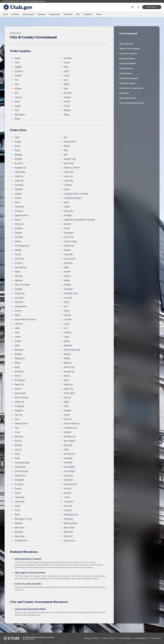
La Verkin (68, 319)
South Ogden (69, 467)
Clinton (67, 189)
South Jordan (20, 467)
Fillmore (18, 241)
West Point (68, 532)
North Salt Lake (21, 397)
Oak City (67, 397)
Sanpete (67, 97)
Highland (18, 280)
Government (15, 33)
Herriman (19, 276)
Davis (66, 67)
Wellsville (19, 523)
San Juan (18, 97)
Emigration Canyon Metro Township (79, 220)
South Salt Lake (21, 471)
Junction (18, 311)
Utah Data (124, 93)
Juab (66, 80)
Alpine (17, 137)
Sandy (17, 458)
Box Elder (68, 58)
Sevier (17, 101)
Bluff (66, 155)
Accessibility (141, 638)
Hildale (67, 280)
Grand (66, 75)
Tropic (17, 506)
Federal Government (129, 78)
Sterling (18, 488)
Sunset (18, 493)
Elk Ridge (68, 215)
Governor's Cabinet (128, 54)
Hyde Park (19, 302)
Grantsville (68, 254)
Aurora (18, 146)
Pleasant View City (72, 423)
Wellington (68, 519)
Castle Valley (20, 172)
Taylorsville (19, 497)
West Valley (19, 536)
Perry (17, 419)
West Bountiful (70, 523)
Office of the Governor (130, 49)
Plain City (68, 419)
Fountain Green (70, 241)
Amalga (18, 142)
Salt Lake (68, 93)
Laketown (19, 324)
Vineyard (68, 510)
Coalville (18, 194)
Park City (18, 415)
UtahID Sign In (152, 7)
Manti (17, 345)
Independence (21, 306)
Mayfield (18, 354)
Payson (67, 415)
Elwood (18, 220)
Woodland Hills (21, 540)
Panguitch (19, 410)
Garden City (69, 246)
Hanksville (68, 263)
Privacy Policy (125, 638)
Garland (67, 250)
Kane (17, 84)
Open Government (128, 98)
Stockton (68, 488)
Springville (68, 480)
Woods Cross (69, 540)
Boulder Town (70, 159)
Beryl (66, 150)
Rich (16, 93)
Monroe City (69, 367)
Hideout (67, 276)
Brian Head (69, 163)
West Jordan (69, 527)
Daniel (17, 202)
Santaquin (68, 458)
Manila (67, 341)
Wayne (67, 114)
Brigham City (20, 168)
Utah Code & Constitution (131, 88)
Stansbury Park (70, 484)
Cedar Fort (68, 176)
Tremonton (69, 501)
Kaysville (67, 315)
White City (68, 536)
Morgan (18, 88)
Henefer (67, 272)
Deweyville (19, 207)
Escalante (19, 228)
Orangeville (19, 406)
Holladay (18, 289)
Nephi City (68, 384)
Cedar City (19, 176)
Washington (20, 114)
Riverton (18, 441)
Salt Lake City (69, 454)
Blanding (18, 155)
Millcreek (68, 363)
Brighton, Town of (72, 168)
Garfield (18, 75)
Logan (67, 337)
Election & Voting (127, 83)
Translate (155, 638)
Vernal (17, 510)
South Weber (69, 471)
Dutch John (69, 211)
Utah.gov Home (92, 638)
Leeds (17, 328)
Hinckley (67, 285)
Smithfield (68, 462)
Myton (67, 380)
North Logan (20, 393)
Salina (17, 454)
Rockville (18, 445)
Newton (18, 389)
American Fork (70, 142)
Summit (67, 101)
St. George (19, 484)
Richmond (19, 436)
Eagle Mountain (21, 215)
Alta (65, 137)
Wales (17, 514)
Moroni (18, 376)
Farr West (19, 237)
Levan (17, 332)
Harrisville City (21, 267)
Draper (67, 207)
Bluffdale (18, 159)
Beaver (18, 58)
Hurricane (68, 298)
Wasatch (67, 110)
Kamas (67, 311)
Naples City (19, 384)
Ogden (67, 402)
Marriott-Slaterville (72, 350)
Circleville (68, 185)
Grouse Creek (70, 259)
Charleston (19, 185)
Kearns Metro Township (25, 319)
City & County (126, 73)
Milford (18, 363)
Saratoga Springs (22, 462)
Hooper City (20, 293)
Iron (16, 80)
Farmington (69, 233)
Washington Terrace (23, 519)
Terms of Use (109, 638)
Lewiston (68, 332)
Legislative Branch (128, 63)
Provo (17, 432)
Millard (67, 84)
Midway (67, 358)
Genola (18, 254)
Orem (66, 406)
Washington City (71, 514)
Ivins (66, 306)
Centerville (68, 181)
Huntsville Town (71, 293)
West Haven (20, 527)
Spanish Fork (20, 475)
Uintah (67, 106)
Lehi (66, 328)
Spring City (68, 475)
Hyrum (67, 302)
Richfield (67, 432)
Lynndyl (18, 341)
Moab (17, 367)
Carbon (67, 62)
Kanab (17, 315)
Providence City (70, 428)
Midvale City (20, 358)
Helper (17, 272)
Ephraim (67, 224)
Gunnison (19, 263)
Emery (66, 71)
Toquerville (19, 501)
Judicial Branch (126, 68)
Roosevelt (68, 445)
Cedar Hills (19, 181)
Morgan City (69, 371)
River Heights (70, 441)
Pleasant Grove (21, 423)
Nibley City (68, 389)
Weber (17, 119)
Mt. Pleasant (20, 380)
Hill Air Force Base (22, 285)
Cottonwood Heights (73, 198)
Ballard (67, 146)
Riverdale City (70, 436)
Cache (17, 62)
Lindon (18, 337)
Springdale (19, 480)
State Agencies (126, 44)
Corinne (18, 198)
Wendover (19, 532)
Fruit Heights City (22, 246)
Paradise (67, 410)
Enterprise (19, 224)
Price (17, 428)
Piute (66, 88)
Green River (20, 259)
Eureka (67, 228)
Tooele (18, 106)
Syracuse (68, 493)
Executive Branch (127, 59)
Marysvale (19, 350)
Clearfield (19, 189)
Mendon (67, 354)
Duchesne (19, 71)
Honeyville (68, 289)
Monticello (19, 371)
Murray (67, 376)
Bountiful (19, 163)
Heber (66, 267)
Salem (66, 449)
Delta (66, 202)
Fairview (18, 233)
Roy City (18, 449)
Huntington (20, 298)
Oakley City (19, 402)
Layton (67, 324)
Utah (17, 110)
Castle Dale (69, 172)
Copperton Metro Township (76, 194)
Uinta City (68, 506)
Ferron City (69, 237)
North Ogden (69, 393)
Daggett (18, 67)
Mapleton (68, 345)
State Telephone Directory (132, 103)
